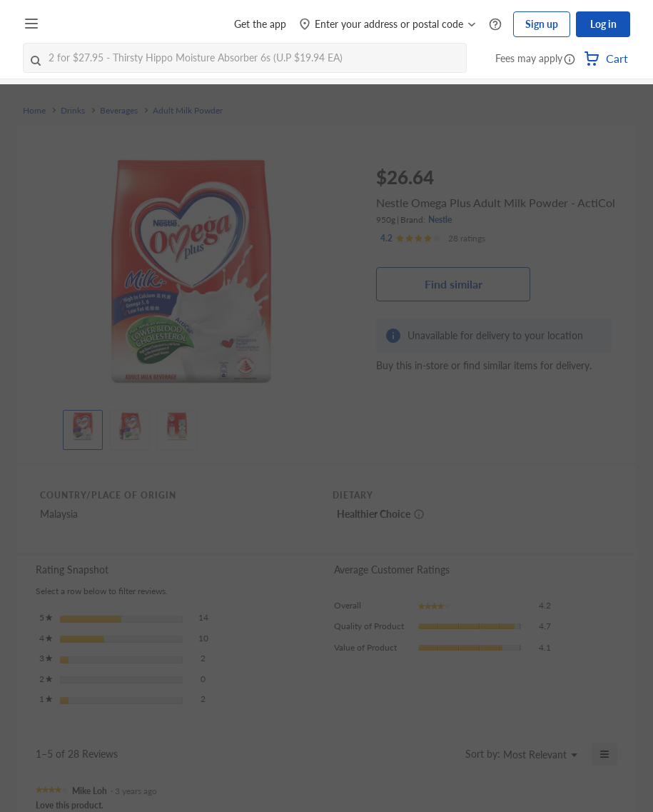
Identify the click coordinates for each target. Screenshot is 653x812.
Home (34, 111)
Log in (603, 24)
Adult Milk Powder (188, 111)
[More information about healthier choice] (419, 514)
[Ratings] (433, 239)
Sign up (542, 24)
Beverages (119, 111)
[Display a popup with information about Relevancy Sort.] (446, 754)
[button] (570, 60)
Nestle (440, 220)
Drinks (73, 111)
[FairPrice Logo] (85, 24)
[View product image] (83, 426)
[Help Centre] (495, 25)
